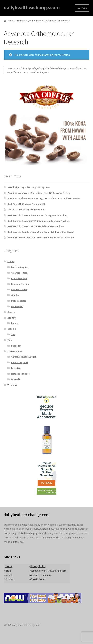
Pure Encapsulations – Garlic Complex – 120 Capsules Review (39, 193)
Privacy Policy (38, 566)
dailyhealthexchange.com (32, 7)
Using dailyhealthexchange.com (48, 571)
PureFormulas (15, 351)
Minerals (16, 379)
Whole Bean (17, 306)
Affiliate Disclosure (41, 575)
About (9, 575)
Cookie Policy (38, 579)
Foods (14, 323)
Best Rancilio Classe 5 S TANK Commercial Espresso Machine (38, 221)
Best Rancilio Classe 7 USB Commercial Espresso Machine (37, 215)
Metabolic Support (21, 374)
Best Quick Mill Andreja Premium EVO (26, 204)
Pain (10, 340)
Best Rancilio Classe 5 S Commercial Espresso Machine (35, 226)
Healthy (12, 318)
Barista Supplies (20, 267)
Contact (10, 579)
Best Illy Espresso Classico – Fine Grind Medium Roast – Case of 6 (41, 238)
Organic (12, 329)
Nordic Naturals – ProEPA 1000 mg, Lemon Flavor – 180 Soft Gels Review (44, 198)
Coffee (11, 261)
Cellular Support (20, 362)
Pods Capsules (19, 301)
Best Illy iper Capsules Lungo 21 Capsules (29, 187)
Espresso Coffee (19, 278)
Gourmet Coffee (19, 290)
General (11, 312)
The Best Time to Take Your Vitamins (26, 210)
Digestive (16, 368)
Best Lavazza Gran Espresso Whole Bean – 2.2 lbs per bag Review (41, 232)
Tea (13, 334)
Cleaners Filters (19, 273)
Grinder (15, 295)
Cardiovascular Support (24, 357)
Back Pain (16, 346)
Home (11, 21)
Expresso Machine (20, 284)
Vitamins (12, 385)
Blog (8, 571)
